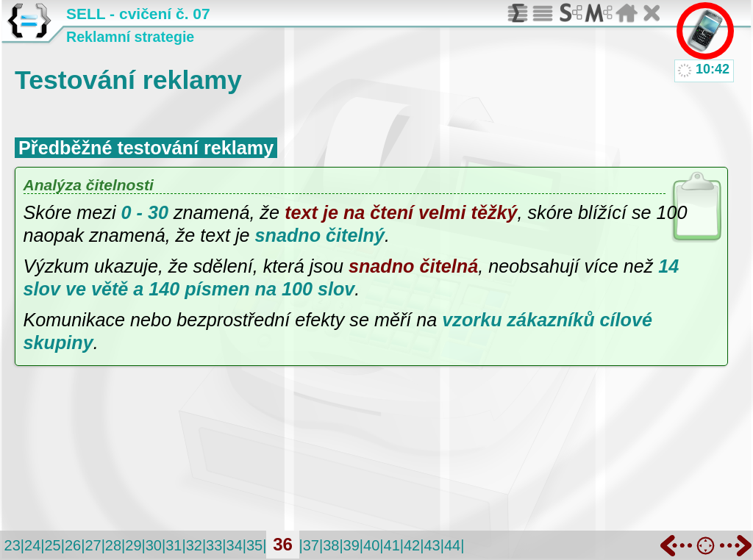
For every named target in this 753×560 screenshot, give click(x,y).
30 (154, 545)
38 (331, 545)
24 (32, 545)
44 (452, 545)
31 (174, 545)
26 (73, 545)
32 (194, 545)
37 (311, 545)
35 (254, 545)
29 (133, 545)
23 (13, 545)
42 (412, 545)
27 (93, 545)
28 (113, 545)
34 (235, 545)
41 (392, 545)
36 (283, 544)
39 (351, 545)
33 (214, 545)
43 (432, 545)
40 (371, 545)
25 (52, 545)
